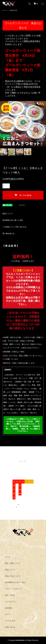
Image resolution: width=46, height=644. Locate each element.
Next (43, 124)
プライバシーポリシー (13, 589)
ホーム (4, 10)
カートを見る (10, 621)
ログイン (8, 614)
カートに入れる (23, 195)
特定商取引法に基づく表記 (13, 220)
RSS (7, 595)
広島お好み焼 (13, 10)
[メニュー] (42, 4)
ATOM (12, 595)
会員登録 (8, 608)
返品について (8, 214)
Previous (3, 124)
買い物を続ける (8, 233)
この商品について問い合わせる (14, 227)
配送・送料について (13, 563)
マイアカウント (11, 602)
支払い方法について (13, 576)
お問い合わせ (10, 627)
